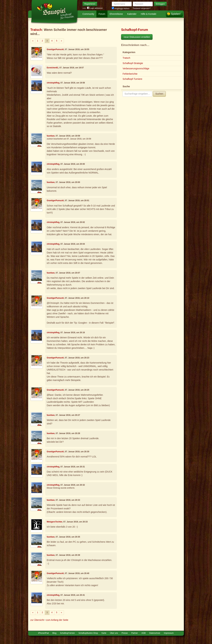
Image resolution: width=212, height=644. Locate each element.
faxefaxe (51, 136)
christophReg (53, 83)
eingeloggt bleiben (121, 8)
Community (88, 14)
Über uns (114, 633)
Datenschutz (155, 633)
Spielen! (176, 14)
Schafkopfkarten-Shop (88, 633)
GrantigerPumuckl (55, 49)
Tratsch (36, 30)
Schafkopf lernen (67, 633)
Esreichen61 (53, 68)
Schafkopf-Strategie (133, 63)
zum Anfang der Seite (57, 620)
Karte (104, 633)
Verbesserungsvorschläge (136, 68)
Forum (102, 14)
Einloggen (160, 4)
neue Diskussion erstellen (137, 37)
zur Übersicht (37, 620)
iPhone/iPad (43, 633)
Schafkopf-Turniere (132, 79)
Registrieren (90, 4)
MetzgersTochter (54, 522)
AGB (144, 633)
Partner (135, 633)
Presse (125, 633)
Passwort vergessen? (142, 8)
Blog (54, 633)
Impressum (169, 633)
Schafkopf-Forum (134, 30)
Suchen (159, 94)
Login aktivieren (95, 8)
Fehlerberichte (130, 74)
